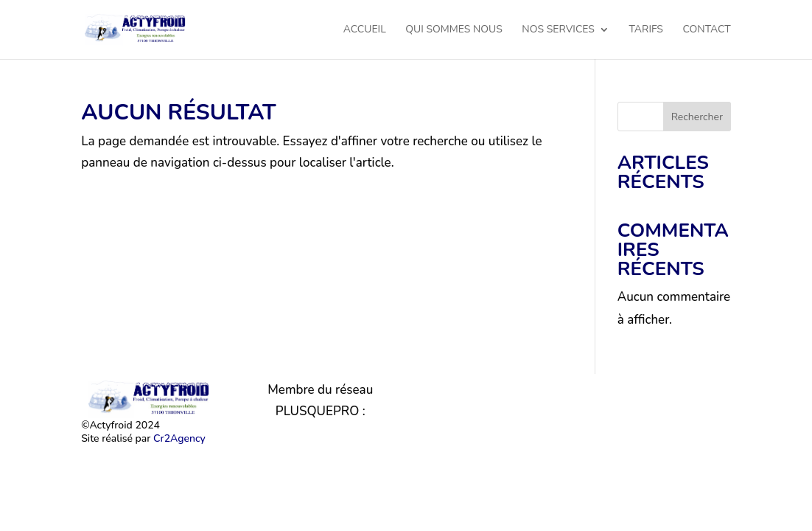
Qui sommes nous (454, 30)
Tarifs (646, 30)
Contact (706, 30)
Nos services (558, 30)
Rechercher (697, 117)
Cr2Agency (179, 438)
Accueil (365, 30)
